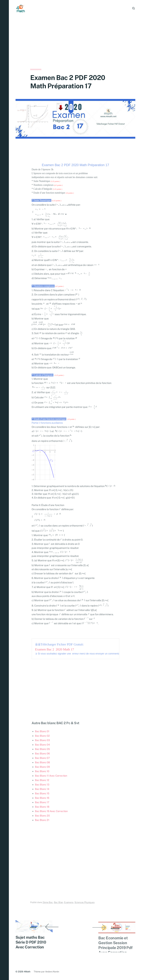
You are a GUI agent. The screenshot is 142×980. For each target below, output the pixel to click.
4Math (27, 972)
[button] (4, 490)
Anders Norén (52, 972)
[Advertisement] (75, 48)
